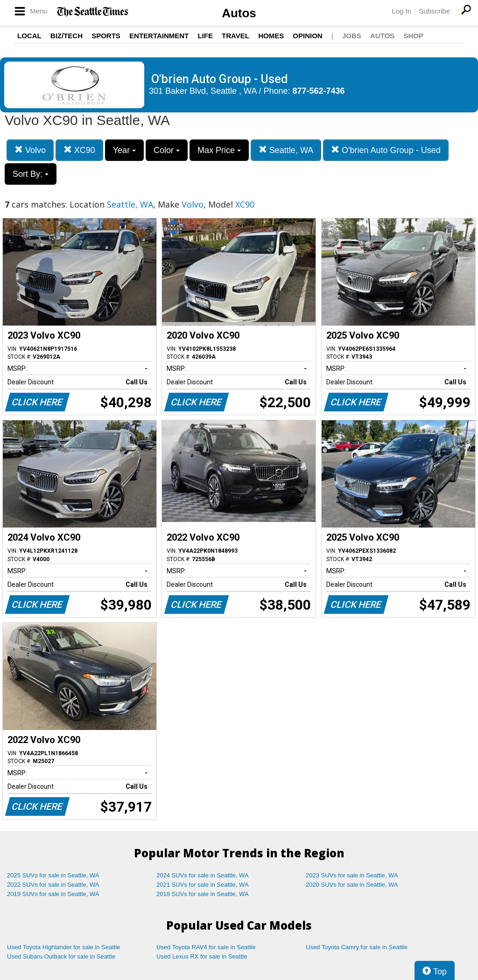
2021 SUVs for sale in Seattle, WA (203, 885)
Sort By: (31, 174)
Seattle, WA (286, 150)
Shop (413, 36)
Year (124, 150)
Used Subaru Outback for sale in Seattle (61, 956)
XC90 (79, 150)
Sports (106, 36)
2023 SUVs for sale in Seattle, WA (352, 875)
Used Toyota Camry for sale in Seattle (357, 947)
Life (205, 36)
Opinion (307, 36)
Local (29, 36)
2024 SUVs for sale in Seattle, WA (203, 875)
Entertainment (159, 36)
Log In (401, 11)
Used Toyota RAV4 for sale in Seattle (206, 947)
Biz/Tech (67, 36)
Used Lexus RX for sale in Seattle (202, 956)
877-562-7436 (319, 91)
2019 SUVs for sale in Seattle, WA (53, 894)
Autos (239, 13)
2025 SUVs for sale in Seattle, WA (53, 875)
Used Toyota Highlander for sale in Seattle (64, 947)
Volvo (30, 150)
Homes (271, 36)
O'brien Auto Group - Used (386, 150)
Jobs (352, 36)
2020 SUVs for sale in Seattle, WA (352, 885)
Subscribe (434, 11)
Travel (235, 36)
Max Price (219, 150)
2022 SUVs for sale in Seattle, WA (53, 885)
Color (167, 150)
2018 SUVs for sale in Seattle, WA (203, 894)
